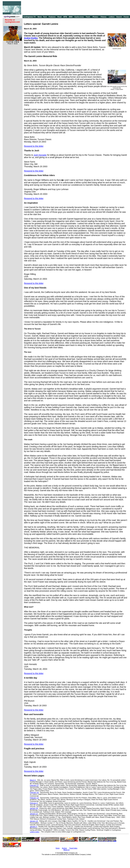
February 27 (34, 785)
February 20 (34, 792)
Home (58, 848)
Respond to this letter (34, 146)
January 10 (34, 821)
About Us (66, 850)
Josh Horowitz (40, 155)
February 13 (34, 798)
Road (59, 17)
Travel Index (73, 848)
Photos (95, 17)
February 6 (34, 803)
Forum (126, 17)
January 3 (33, 826)
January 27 (34, 814)
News (40, 17)
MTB (65, 17)
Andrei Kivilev (31, 38)
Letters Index (35, 832)
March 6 (33, 780)
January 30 (34, 808)
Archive (64, 848)
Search (119, 17)
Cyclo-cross (79, 17)
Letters (112, 17)
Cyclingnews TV (29, 17)
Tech (45, 17)
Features (52, 17)
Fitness (104, 17)
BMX (71, 17)
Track (88, 17)
